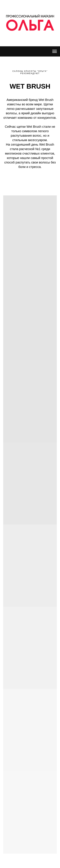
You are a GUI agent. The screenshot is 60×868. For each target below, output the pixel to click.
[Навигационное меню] (55, 51)
